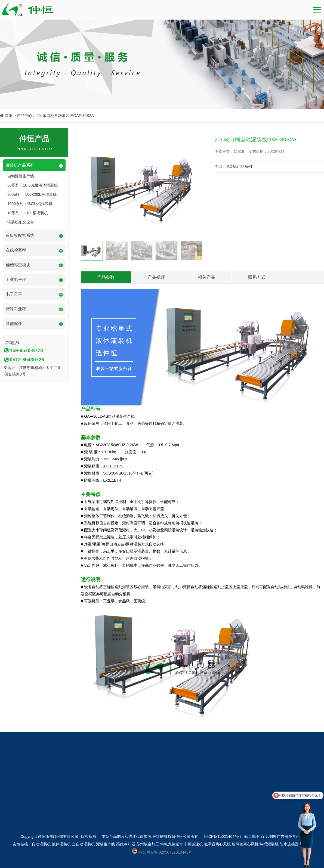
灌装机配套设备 (21, 222)
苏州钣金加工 (148, 844)
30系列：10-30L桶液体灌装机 (33, 185)
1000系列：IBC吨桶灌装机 (30, 204)
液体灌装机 (61, 844)
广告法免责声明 (290, 836)
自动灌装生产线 (21, 176)
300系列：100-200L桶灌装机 (32, 194)
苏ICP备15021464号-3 (223, 836)
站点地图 (252, 836)
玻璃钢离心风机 (245, 844)
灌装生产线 (106, 844)
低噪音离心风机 (217, 844)
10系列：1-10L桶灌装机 (28, 213)
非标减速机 (193, 844)
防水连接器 (289, 844)
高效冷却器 (126, 844)
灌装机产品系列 (239, 166)
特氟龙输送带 (172, 844)
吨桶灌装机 (269, 844)
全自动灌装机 (84, 844)
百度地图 (268, 836)
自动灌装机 (41, 844)
